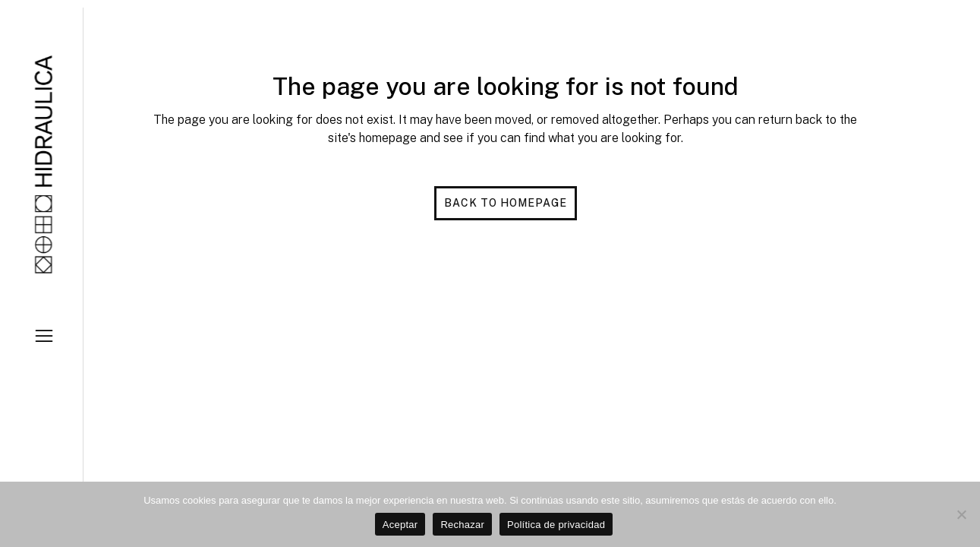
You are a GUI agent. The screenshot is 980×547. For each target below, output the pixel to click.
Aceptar (400, 525)
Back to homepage (506, 203)
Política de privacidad (556, 525)
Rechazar (462, 525)
